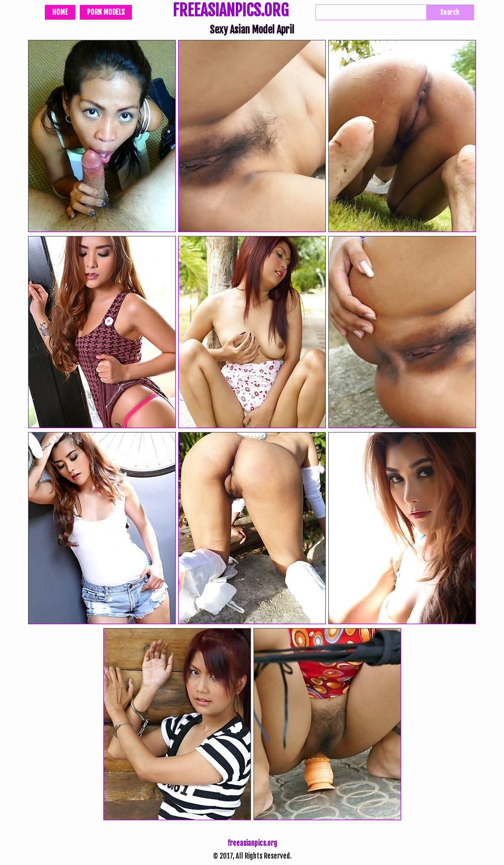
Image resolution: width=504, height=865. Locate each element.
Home (60, 12)
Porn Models (106, 12)
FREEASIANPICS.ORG (231, 11)
